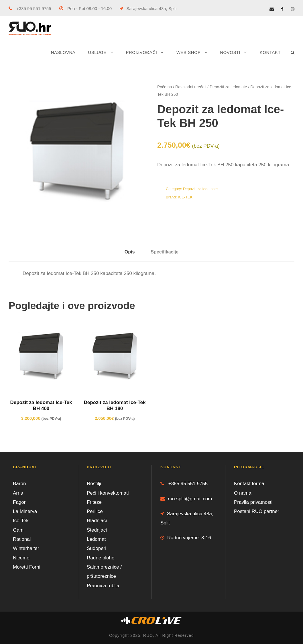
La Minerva (25, 511)
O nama (243, 493)
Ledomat (96, 539)
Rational (22, 539)
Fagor (19, 502)
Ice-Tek (21, 521)
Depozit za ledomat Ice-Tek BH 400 (41, 405)
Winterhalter (26, 548)
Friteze (94, 502)
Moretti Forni (26, 567)
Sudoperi (97, 548)
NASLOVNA (63, 52)
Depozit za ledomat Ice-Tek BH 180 (115, 405)
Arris (18, 493)
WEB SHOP (189, 52)
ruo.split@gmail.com (186, 499)
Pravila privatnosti (253, 502)
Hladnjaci (97, 521)
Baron (19, 484)
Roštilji (94, 484)
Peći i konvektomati (108, 493)
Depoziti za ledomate (228, 87)
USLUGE (97, 52)
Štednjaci (97, 530)
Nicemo (21, 558)
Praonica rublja (103, 586)
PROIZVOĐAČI (142, 52)
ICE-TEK (185, 197)
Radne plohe (101, 558)
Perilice (95, 511)
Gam (18, 530)
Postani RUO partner (257, 511)
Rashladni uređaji (191, 87)
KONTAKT (270, 52)
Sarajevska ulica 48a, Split (148, 8)
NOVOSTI (230, 52)
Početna (165, 87)
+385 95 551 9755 (30, 8)
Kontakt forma (249, 484)
